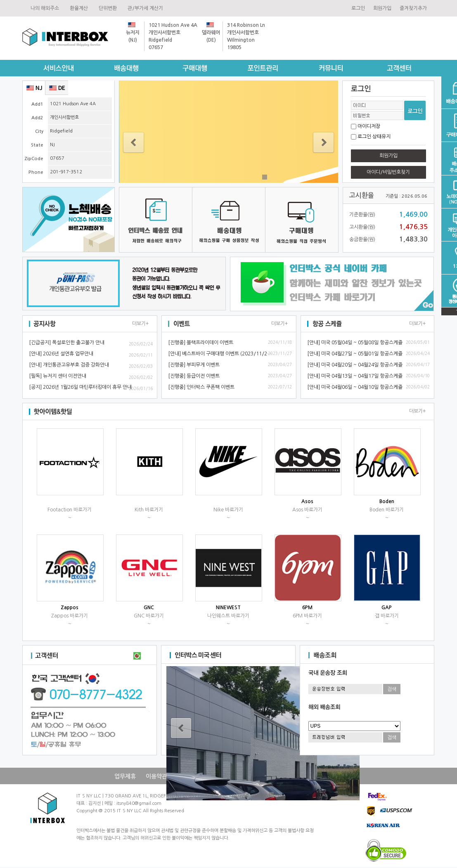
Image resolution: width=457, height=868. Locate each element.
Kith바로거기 (149, 510)
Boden (387, 501)
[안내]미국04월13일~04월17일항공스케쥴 (355, 376)
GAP (387, 608)
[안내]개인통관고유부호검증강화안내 (69, 365)
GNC (149, 608)
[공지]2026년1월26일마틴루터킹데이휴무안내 (80, 387)
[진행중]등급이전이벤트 (194, 376)
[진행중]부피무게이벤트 (194, 365)
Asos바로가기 (307, 510)
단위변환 (109, 8)
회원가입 (382, 8)
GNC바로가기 (149, 616)
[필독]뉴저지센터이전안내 (58, 376)
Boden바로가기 (387, 510)
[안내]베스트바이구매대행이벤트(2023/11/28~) (221, 354)
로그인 (358, 8)
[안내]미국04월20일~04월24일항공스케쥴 (355, 365)
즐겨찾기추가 (413, 8)
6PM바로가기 (307, 616)
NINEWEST (228, 608)
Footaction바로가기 (70, 510)
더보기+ (140, 324)
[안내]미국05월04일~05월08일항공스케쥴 (355, 343)
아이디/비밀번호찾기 (388, 172)
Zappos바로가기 (70, 616)
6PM (307, 608)
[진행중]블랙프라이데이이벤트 (201, 343)
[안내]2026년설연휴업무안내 (61, 354)
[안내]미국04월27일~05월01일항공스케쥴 (355, 354)
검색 (392, 689)
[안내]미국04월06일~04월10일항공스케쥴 (355, 387)
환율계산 (80, 8)
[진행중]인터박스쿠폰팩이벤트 (201, 387)
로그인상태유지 (374, 137)
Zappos (70, 608)
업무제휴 (125, 776)
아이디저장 (369, 126)
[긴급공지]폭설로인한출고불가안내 (67, 343)
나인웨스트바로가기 (228, 616)
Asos (307, 501)
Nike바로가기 (228, 510)
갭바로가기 (387, 616)
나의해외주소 (46, 8)
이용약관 (156, 776)
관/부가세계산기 (147, 8)
